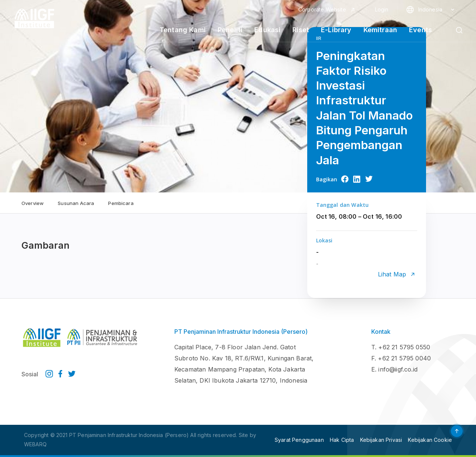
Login (382, 10)
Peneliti (230, 30)
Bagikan (327, 179)
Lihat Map (392, 274)
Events (420, 30)
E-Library (336, 30)
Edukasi (267, 30)
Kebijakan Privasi (381, 440)
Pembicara (121, 203)
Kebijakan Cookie (430, 440)
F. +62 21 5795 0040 (401, 358)
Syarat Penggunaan (299, 440)
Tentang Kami (183, 30)
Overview (33, 203)
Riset (301, 30)
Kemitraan (380, 30)
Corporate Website (322, 10)
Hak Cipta (342, 440)
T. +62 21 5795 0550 (401, 347)
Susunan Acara (76, 203)
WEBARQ (35, 444)
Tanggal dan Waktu (343, 205)
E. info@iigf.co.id (394, 369)
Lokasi (324, 240)
